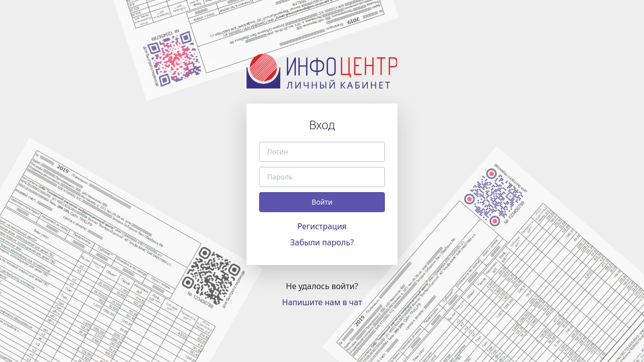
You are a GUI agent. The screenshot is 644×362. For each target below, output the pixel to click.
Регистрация (322, 226)
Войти (322, 202)
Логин (278, 152)
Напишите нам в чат (322, 302)
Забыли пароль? (322, 242)
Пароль (280, 177)
